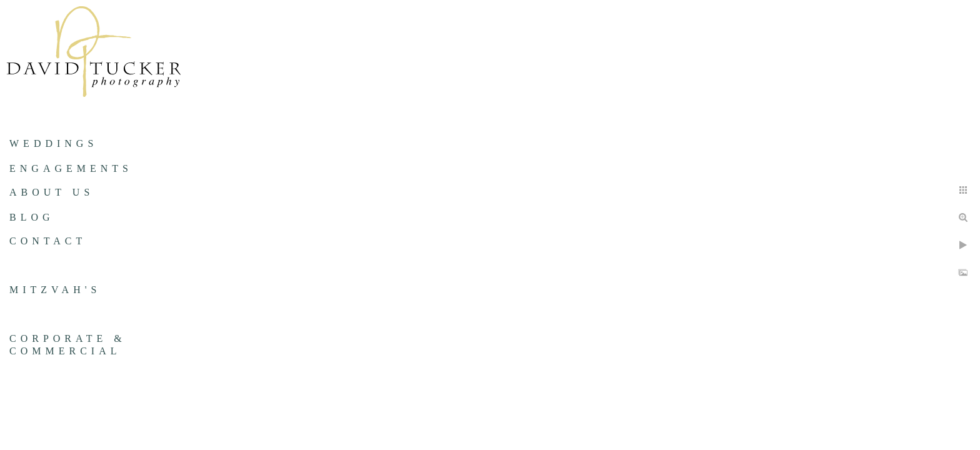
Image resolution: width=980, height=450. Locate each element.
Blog (32, 217)
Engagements (71, 168)
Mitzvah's (55, 290)
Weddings (53, 143)
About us (52, 192)
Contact (48, 241)
